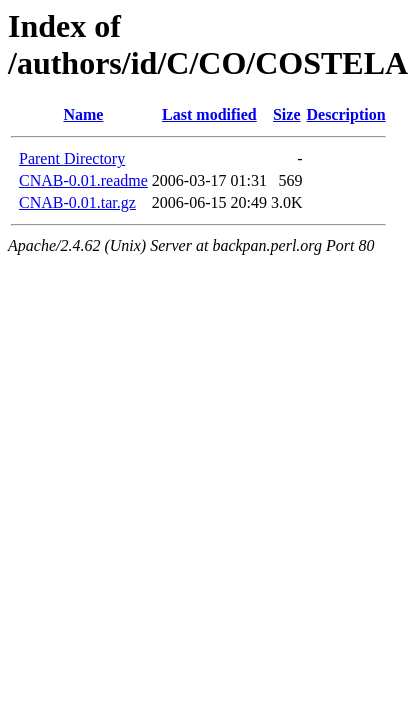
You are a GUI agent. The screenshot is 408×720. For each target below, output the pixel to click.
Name (83, 114)
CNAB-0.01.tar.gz (77, 202)
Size (287, 114)
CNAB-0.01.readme (83, 180)
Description (346, 114)
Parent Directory (72, 158)
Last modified (209, 114)
